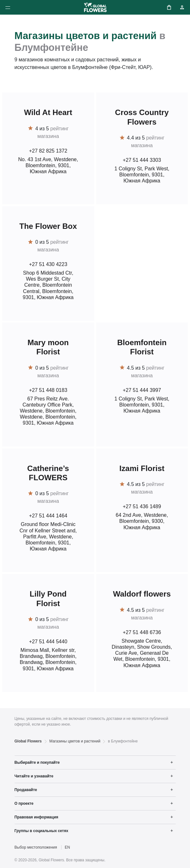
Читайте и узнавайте (34, 776)
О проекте (24, 803)
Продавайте (26, 790)
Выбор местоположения (36, 847)
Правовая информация (36, 817)
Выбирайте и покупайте (37, 762)
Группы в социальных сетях (42, 831)
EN (67, 847)
